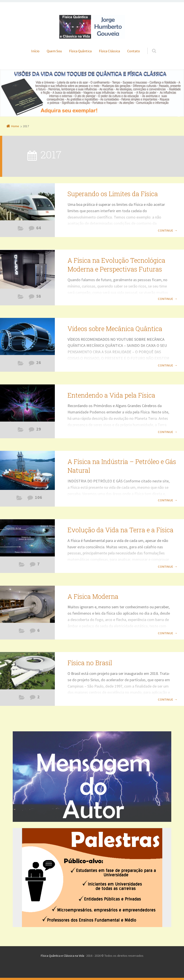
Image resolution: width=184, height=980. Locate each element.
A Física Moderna (93, 596)
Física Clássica (109, 51)
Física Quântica (80, 51)
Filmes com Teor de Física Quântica (21, 364)
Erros (22, 632)
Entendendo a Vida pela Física (111, 395)
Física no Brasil (90, 663)
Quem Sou (54, 51)
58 (39, 296)
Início (35, 51)
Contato (134, 51)
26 (39, 362)
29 (39, 429)
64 (39, 228)
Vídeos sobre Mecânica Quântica (115, 329)
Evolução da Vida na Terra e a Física (121, 530)
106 (38, 497)
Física (21, 229)
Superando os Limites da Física (113, 194)
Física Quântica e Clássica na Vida (63, 956)
